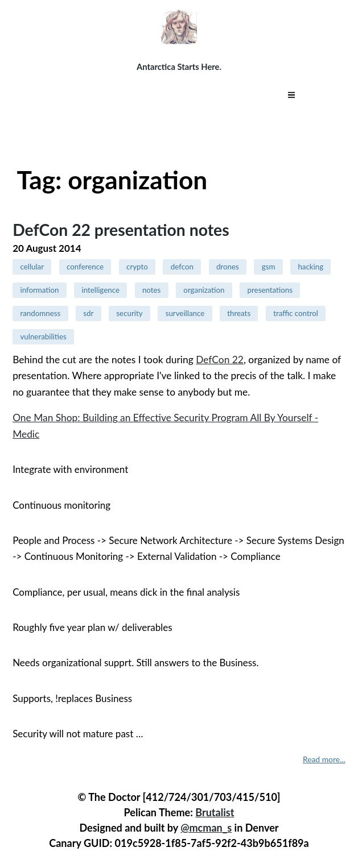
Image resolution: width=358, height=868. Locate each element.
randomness (40, 313)
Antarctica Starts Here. (179, 67)
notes (151, 290)
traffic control (296, 313)
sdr (88, 313)
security (129, 313)
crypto (137, 267)
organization (204, 290)
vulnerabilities (43, 337)
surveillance (185, 313)
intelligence (101, 290)
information (39, 290)
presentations (270, 290)
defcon (182, 267)
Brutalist (215, 812)
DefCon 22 (220, 360)
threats (239, 313)
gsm (269, 267)
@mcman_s (206, 828)
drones (228, 267)
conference (85, 267)
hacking (310, 267)
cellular (32, 267)
